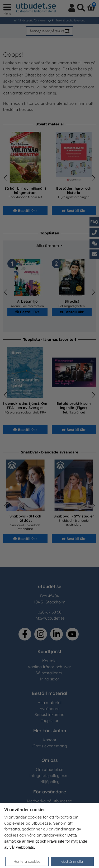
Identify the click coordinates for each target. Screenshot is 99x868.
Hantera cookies (27, 861)
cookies (35, 817)
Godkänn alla (72, 861)
